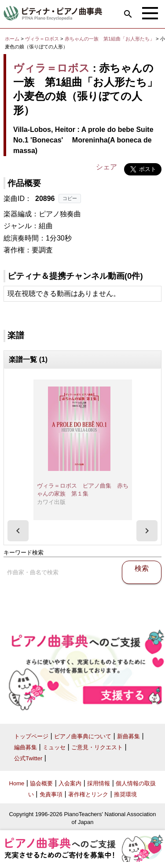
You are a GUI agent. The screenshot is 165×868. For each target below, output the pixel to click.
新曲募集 (128, 736)
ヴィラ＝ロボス (42, 39)
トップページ (31, 736)
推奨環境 (125, 794)
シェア (106, 167)
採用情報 (99, 783)
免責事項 (51, 794)
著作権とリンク (88, 794)
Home (17, 783)
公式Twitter (28, 758)
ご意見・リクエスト (97, 747)
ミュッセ (54, 747)
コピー (70, 198)
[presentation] (18, 531)
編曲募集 (26, 747)
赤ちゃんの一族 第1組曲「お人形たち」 (110, 39)
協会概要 (41, 783)
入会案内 (70, 783)
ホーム (12, 39)
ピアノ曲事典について (83, 736)
